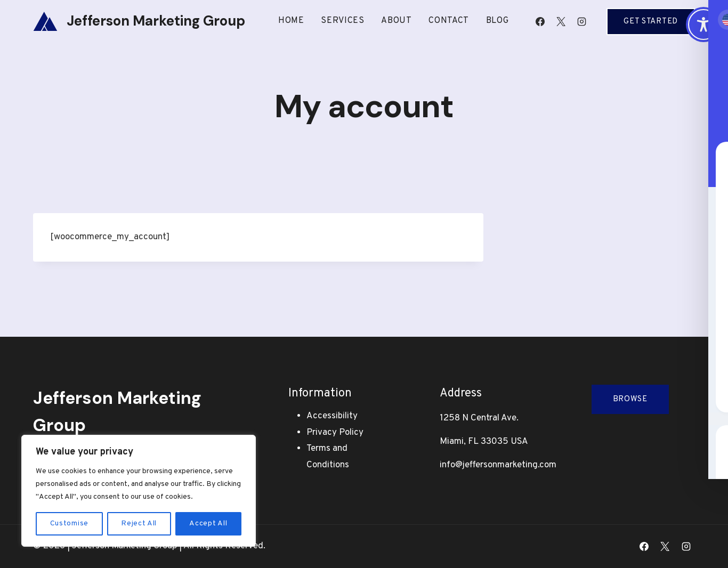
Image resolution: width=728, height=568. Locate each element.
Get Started (651, 22)
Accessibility (332, 416)
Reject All (139, 524)
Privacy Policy (335, 433)
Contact (449, 21)
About (397, 21)
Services (343, 21)
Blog (498, 21)
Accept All (208, 524)
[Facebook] (540, 21)
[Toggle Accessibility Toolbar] (703, 25)
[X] (561, 21)
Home (291, 21)
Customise (69, 524)
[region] (139, 491)
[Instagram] (581, 21)
